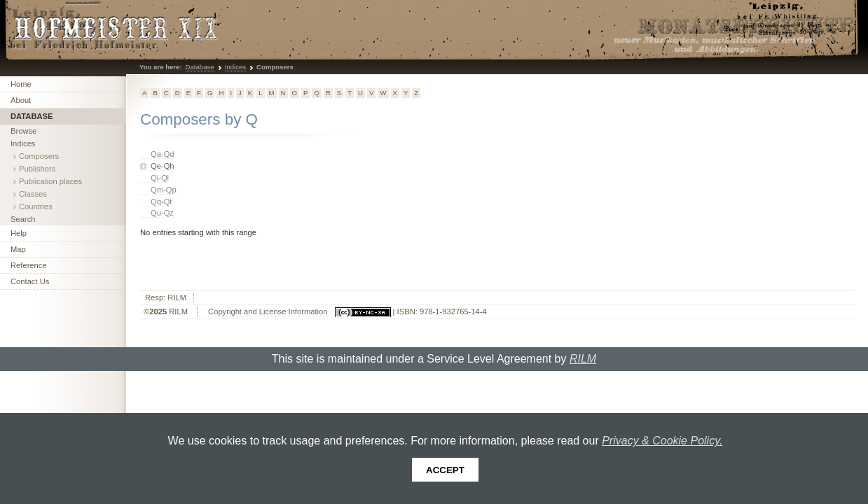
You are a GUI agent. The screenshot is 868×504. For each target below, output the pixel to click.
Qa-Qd (163, 154)
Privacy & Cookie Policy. (662, 441)
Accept (445, 470)
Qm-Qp (164, 190)
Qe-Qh (163, 166)
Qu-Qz (162, 213)
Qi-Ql (160, 178)
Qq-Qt (161, 202)
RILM (177, 297)
